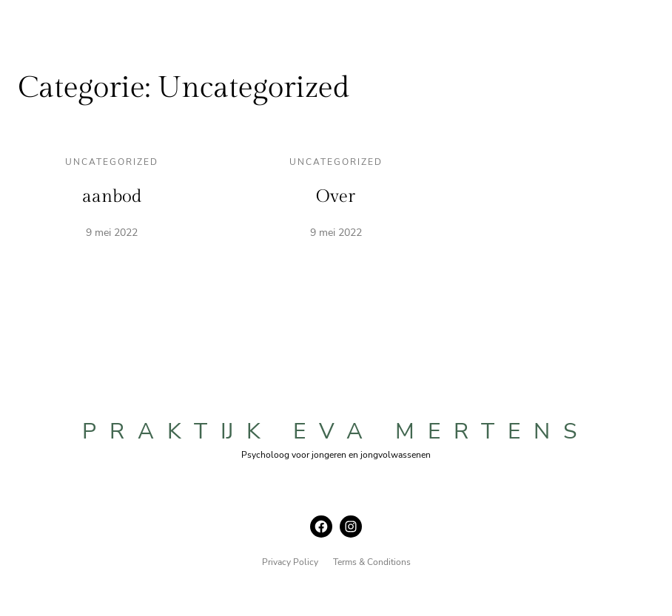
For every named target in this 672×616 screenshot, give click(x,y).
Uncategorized (112, 162)
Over (336, 197)
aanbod (112, 197)
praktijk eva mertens (336, 431)
